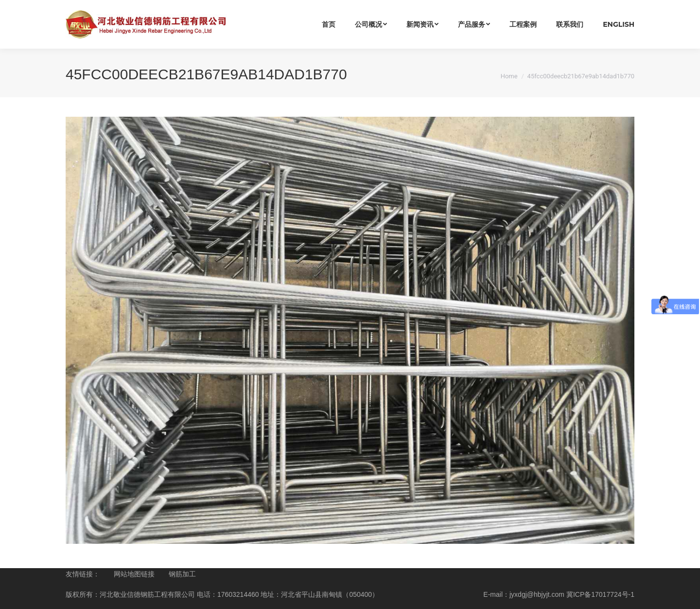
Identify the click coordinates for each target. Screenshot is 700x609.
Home (509, 76)
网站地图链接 (134, 574)
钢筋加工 (182, 574)
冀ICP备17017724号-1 (600, 594)
